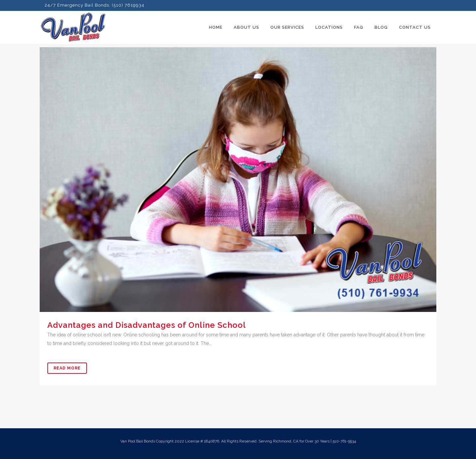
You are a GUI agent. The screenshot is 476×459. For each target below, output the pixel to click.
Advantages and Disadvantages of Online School (147, 325)
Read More (67, 368)
